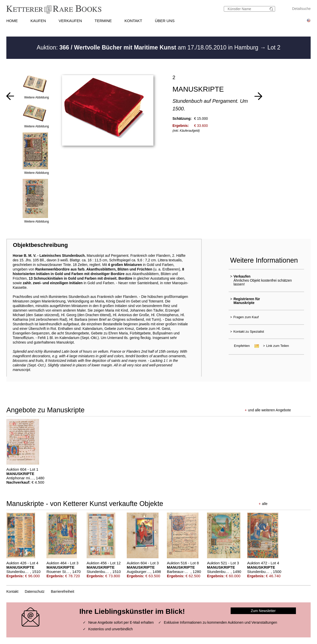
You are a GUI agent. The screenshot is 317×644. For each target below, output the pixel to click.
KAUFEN (38, 21)
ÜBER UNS (165, 21)
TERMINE (103, 21)
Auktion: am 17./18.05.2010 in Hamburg (148, 47)
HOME (12, 21)
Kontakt (12, 591)
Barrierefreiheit (62, 591)
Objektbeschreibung (40, 245)
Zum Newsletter (263, 611)
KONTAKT (133, 21)
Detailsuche (301, 9)
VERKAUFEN (70, 21)
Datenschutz (35, 591)
